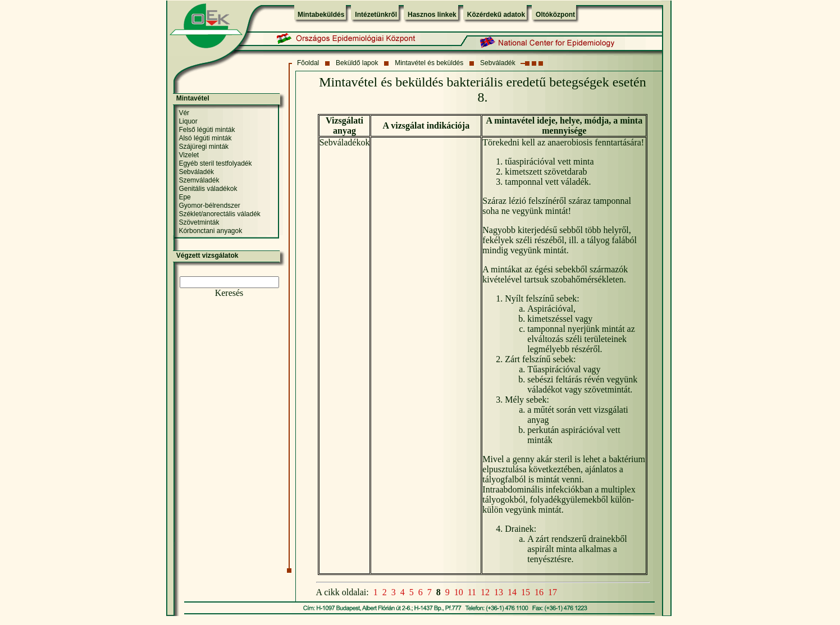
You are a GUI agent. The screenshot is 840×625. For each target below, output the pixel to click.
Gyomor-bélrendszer (209, 206)
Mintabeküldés (321, 15)
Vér (184, 113)
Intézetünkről (376, 15)
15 (526, 592)
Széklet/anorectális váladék (219, 214)
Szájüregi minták (204, 147)
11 (472, 592)
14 (512, 592)
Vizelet (189, 155)
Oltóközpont (555, 15)
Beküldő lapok (357, 63)
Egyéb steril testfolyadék (215, 163)
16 (539, 592)
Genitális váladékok (208, 189)
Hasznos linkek (432, 15)
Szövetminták (199, 222)
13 (499, 592)
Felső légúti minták (207, 130)
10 (459, 592)
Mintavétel (193, 98)
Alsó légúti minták (205, 138)
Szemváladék (199, 180)
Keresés (229, 293)
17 (553, 592)
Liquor (188, 121)
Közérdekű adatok (496, 15)
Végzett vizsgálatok (207, 256)
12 (485, 592)
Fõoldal (308, 63)
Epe (184, 197)
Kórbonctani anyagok (210, 231)
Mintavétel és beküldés (429, 63)
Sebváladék (498, 63)
